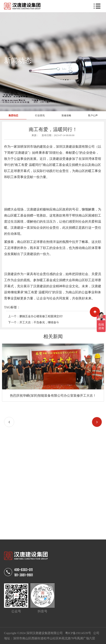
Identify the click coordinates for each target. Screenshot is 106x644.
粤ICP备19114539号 (78, 633)
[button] (97, 422)
